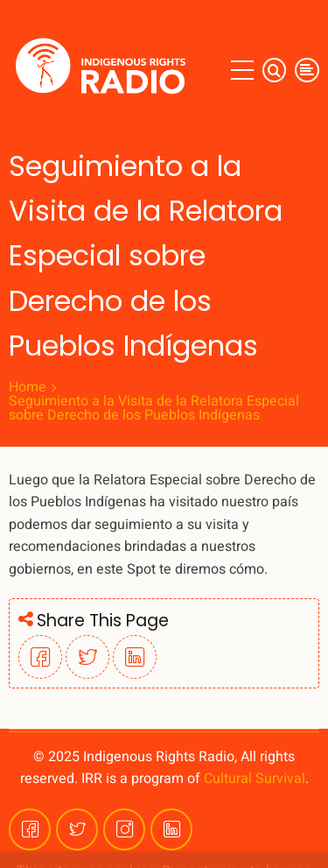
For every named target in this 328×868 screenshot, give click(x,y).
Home (28, 387)
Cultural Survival (255, 779)
